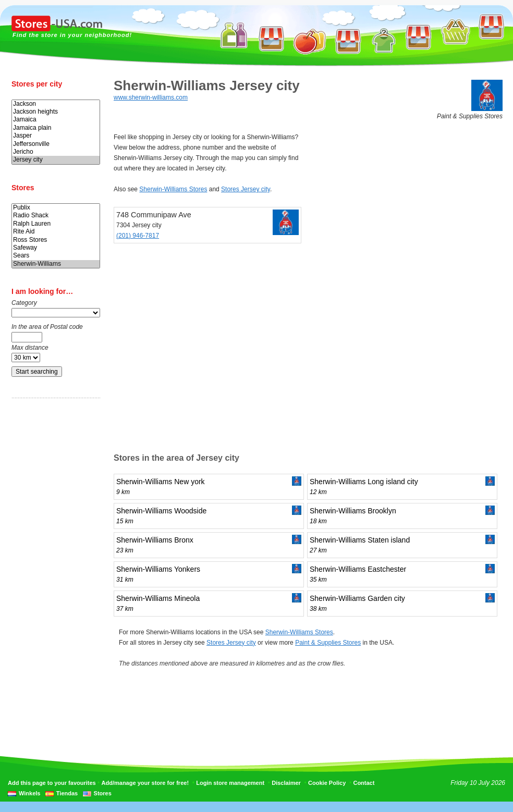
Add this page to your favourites (52, 783)
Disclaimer (286, 783)
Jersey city (56, 160)
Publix (56, 208)
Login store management (230, 783)
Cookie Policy (327, 783)
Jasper (56, 136)
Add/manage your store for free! (145, 783)
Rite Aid (56, 232)
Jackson (56, 104)
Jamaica (56, 120)
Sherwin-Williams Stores (173, 189)
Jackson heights (56, 112)
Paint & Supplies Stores (328, 643)
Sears (56, 256)
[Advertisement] (53, 570)
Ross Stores (56, 240)
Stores (103, 793)
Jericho (56, 152)
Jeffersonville (56, 144)
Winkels (29, 793)
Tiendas (67, 793)
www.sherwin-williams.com (151, 97)
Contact (364, 783)
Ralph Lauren (56, 224)
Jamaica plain (56, 128)
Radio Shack (56, 216)
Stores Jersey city (246, 189)
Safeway (56, 248)
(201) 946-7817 (138, 236)
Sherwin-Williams (56, 264)
